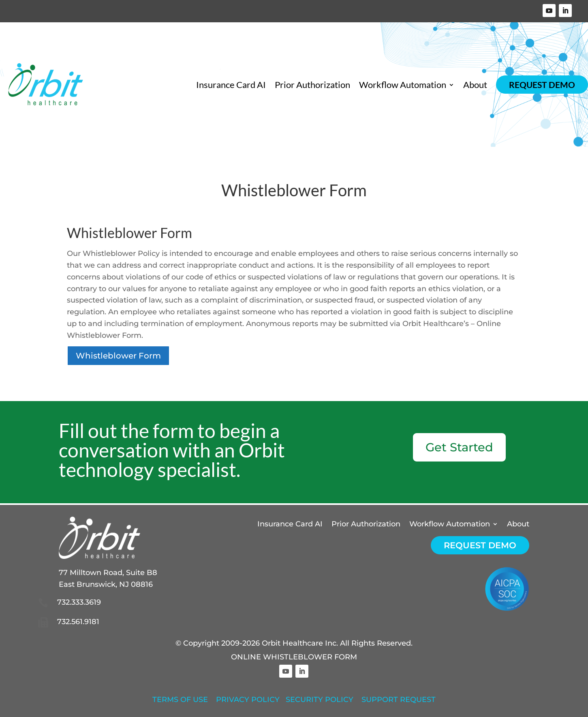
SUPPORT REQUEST (399, 700)
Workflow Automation (403, 85)
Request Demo (542, 85)
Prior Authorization (312, 85)
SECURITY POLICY (320, 700)
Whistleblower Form (118, 356)
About (475, 85)
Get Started (459, 447)
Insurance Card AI (231, 85)
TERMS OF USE (180, 700)
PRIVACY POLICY (248, 700)
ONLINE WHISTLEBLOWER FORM (294, 657)
